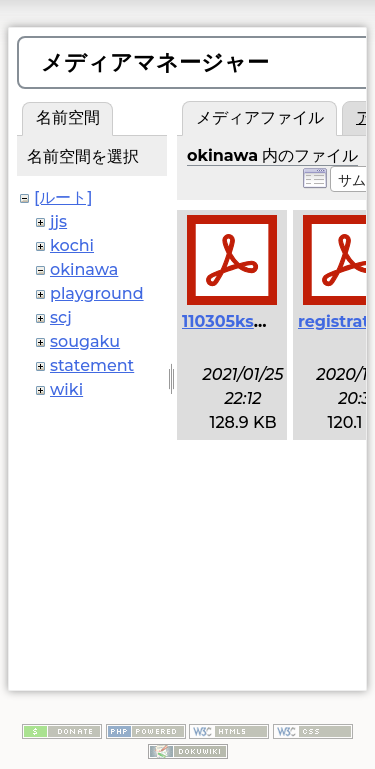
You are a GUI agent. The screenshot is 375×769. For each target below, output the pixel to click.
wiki (66, 389)
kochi (72, 245)
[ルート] (63, 197)
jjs (58, 221)
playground (97, 293)
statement (92, 365)
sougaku (85, 341)
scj (61, 317)
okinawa (84, 269)
